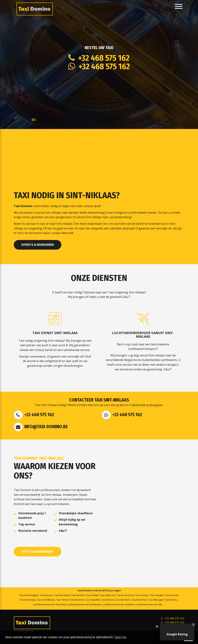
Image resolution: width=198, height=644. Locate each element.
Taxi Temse (63, 600)
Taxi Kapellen (93, 600)
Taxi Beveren (77, 600)
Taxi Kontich (172, 595)
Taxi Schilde (92, 595)
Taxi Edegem (157, 595)
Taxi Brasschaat (125, 595)
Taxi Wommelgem (29, 595)
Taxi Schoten (142, 595)
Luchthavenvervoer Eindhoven (85, 604)
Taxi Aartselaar (28, 600)
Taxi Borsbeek (62, 595)
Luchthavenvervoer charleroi (119, 604)
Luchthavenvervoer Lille (149, 604)
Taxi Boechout (139, 600)
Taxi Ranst (171, 600)
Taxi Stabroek (107, 595)
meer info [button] (121, 637)
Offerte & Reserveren (38, 245)
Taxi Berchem (123, 600)
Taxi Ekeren (108, 600)
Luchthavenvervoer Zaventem (50, 604)
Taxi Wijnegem (156, 600)
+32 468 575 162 (102, 58)
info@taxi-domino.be (46, 427)
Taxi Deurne (46, 595)
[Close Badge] (193, 625)
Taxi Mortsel (78, 595)
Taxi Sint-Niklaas (46, 600)
